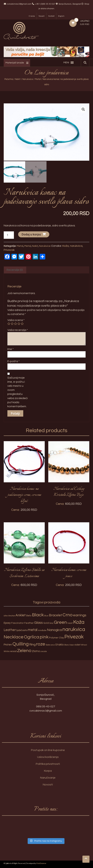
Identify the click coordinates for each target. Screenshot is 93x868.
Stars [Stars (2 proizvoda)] (66, 644)
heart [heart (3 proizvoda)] (70, 623)
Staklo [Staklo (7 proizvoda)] (60, 644)
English (61, 16)
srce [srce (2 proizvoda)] (53, 644)
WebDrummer (41, 863)
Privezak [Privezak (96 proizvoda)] (74, 636)
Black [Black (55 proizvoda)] (38, 615)
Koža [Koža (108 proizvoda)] (79, 622)
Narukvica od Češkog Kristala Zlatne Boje (69, 491)
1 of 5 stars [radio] (9, 323)
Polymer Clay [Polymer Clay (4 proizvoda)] (56, 637)
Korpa (48, 770)
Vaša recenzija (18, 329)
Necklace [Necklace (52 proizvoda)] (14, 637)
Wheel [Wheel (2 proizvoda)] (84, 644)
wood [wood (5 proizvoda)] (13, 651)
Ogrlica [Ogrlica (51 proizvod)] (32, 637)
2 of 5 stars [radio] (12, 323)
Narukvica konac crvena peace (69, 573)
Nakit (18, 79)
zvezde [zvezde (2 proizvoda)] (44, 651)
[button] (66, 63)
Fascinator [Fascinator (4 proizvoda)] (18, 622)
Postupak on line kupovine (48, 750)
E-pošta (13, 361)
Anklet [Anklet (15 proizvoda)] (21, 615)
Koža (66, 245)
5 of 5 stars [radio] (22, 323)
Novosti (42, 16)
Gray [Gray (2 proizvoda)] (51, 623)
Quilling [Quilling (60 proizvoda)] (21, 644)
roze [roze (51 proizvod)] (41, 644)
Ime (10, 349)
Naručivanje (48, 777)
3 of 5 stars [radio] (15, 323)
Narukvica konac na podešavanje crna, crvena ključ (24, 494)
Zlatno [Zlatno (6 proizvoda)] (36, 651)
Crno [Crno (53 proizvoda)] (68, 615)
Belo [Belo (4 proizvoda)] (29, 615)
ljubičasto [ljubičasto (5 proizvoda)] (22, 630)
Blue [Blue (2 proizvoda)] (46, 615)
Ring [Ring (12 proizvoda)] (32, 644)
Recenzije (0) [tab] (15, 269)
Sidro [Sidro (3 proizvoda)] (48, 644)
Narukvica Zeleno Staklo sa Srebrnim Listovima (24, 573)
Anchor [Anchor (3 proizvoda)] (12, 615)
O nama (32, 16)
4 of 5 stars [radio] (19, 323)
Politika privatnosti (48, 764)
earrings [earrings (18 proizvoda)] (80, 615)
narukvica (76, 245)
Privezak (9, 249)
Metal (38, 79)
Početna (9, 79)
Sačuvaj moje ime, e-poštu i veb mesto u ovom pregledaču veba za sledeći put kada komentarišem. (18, 391)
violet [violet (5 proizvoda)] (77, 644)
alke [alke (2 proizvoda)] (6, 615)
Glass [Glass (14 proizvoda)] (38, 622)
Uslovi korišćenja (48, 757)
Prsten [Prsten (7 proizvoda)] (8, 644)
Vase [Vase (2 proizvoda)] (72, 644)
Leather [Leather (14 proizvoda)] (10, 630)
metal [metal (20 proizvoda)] (33, 629)
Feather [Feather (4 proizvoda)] (29, 622)
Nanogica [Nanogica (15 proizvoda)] (54, 630)
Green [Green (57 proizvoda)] (60, 622)
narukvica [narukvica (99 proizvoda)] (74, 629)
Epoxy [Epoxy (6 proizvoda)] (7, 622)
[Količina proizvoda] (9, 235)
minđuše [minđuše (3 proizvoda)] (42, 630)
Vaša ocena (16, 320)
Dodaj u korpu (31, 234)
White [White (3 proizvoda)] (7, 651)
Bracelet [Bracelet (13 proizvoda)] (55, 615)
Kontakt (51, 16)
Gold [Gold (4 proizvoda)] (46, 622)
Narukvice (28, 79)
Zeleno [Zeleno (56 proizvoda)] (24, 650)
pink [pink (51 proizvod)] (44, 637)
